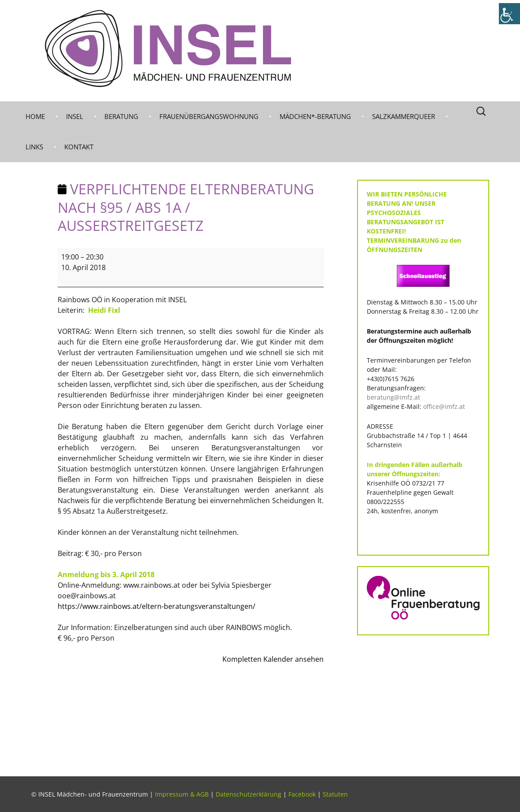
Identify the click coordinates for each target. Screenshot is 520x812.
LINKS (34, 147)
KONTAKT (79, 147)
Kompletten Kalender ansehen (273, 659)
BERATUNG (121, 116)
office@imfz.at (444, 406)
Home (35, 116)
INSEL (75, 116)
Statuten (335, 794)
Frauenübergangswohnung (209, 116)
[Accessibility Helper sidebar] (509, 14)
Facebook (302, 794)
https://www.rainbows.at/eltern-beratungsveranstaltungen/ (157, 606)
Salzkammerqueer (404, 116)
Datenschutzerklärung (249, 794)
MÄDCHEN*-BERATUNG (315, 116)
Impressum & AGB (182, 794)
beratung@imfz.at (393, 397)
